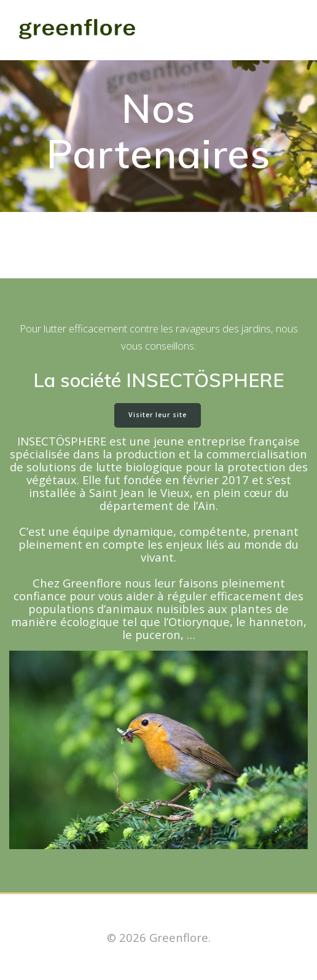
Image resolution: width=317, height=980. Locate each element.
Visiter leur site (158, 415)
